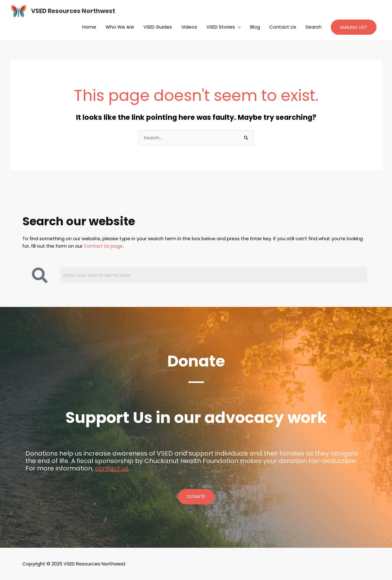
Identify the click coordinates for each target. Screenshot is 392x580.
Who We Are (120, 27)
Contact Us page (104, 246)
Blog (255, 27)
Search (313, 27)
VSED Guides (158, 27)
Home (89, 27)
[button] (354, 27)
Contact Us (283, 27)
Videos (189, 27)
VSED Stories (221, 27)
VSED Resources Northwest (74, 11)
